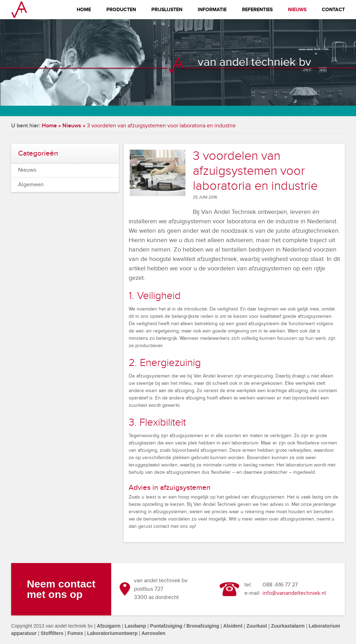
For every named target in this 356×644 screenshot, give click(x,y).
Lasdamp (135, 626)
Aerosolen (153, 633)
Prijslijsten (167, 10)
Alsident (233, 626)
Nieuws (297, 10)
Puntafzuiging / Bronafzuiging (184, 626)
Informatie (212, 10)
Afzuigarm (109, 626)
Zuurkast (257, 626)
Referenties (257, 10)
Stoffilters (52, 633)
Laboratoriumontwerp (112, 633)
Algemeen (31, 185)
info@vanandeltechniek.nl (294, 593)
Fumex (75, 633)
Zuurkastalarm (288, 626)
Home (84, 10)
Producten (121, 10)
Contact (333, 10)
